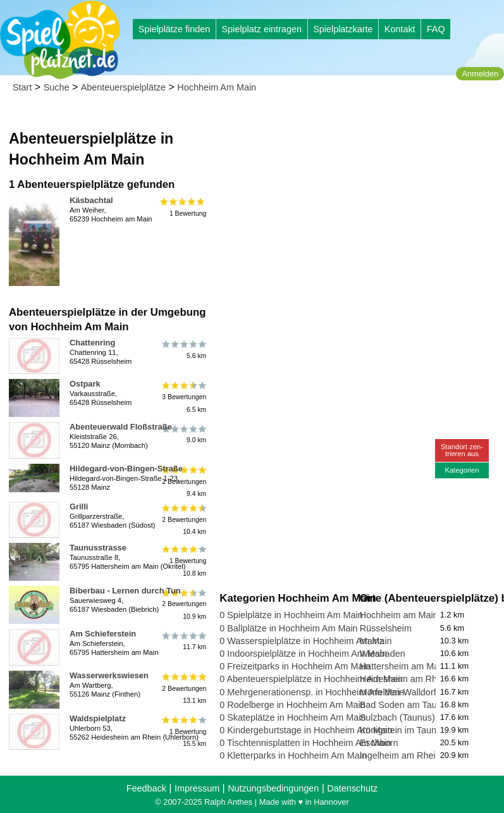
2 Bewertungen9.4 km (183, 482)
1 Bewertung (183, 208)
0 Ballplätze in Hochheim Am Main (288, 628)
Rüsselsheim (386, 628)
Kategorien (462, 470)
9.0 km (183, 434)
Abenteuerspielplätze (123, 87)
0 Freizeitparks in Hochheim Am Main (295, 666)
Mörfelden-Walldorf (398, 692)
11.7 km (183, 641)
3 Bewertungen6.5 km (183, 397)
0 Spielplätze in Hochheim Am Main (291, 615)
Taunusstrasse (98, 548)
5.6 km (183, 350)
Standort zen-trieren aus (462, 450)
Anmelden (480, 74)
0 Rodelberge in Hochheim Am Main (292, 705)
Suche (57, 87)
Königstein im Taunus (403, 730)
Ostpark (85, 384)
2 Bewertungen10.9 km (183, 604)
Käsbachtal (91, 200)
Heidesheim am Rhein (405, 679)
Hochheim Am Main (217, 87)
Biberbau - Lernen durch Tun (125, 591)
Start (22, 87)
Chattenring (92, 343)
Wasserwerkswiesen (109, 675)
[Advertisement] (359, 190)
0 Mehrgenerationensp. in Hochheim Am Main (312, 692)
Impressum (197, 788)
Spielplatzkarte (343, 29)
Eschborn (379, 743)
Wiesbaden (383, 654)
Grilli (79, 506)
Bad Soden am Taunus (406, 705)
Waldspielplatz (98, 718)
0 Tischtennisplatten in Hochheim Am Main (305, 743)
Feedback (146, 788)
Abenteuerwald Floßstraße (121, 427)
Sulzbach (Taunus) (397, 717)
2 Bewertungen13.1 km (183, 689)
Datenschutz (352, 788)
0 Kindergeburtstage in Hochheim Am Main (306, 730)
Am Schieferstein (103, 634)
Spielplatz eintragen (261, 29)
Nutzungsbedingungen (273, 788)
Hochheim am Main (399, 615)
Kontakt (400, 29)
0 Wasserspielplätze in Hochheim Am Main (305, 641)
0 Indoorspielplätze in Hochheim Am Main (303, 654)
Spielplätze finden (175, 29)
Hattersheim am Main (403, 666)
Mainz (372, 641)
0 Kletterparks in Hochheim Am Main (293, 755)
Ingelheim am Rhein (400, 755)
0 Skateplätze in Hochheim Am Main (292, 717)
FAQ (436, 29)
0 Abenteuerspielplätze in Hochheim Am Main (311, 679)
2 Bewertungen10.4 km (183, 520)
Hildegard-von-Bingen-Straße (126, 469)
